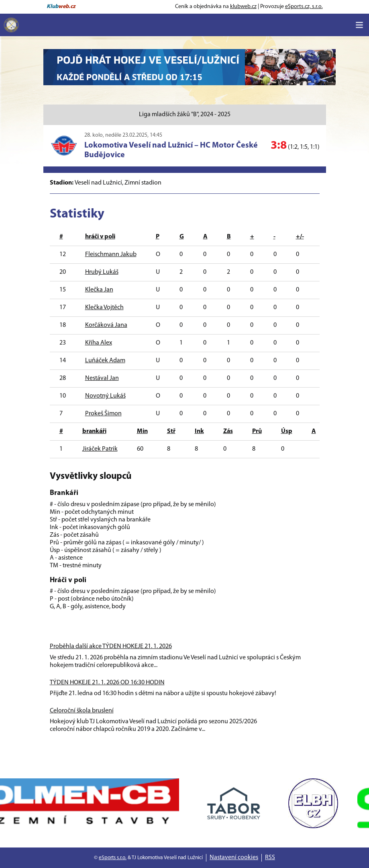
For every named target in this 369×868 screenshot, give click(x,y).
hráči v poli (100, 237)
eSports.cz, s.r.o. (304, 7)
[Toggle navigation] (359, 25)
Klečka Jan (99, 290)
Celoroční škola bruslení (82, 711)
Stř (171, 431)
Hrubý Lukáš (102, 272)
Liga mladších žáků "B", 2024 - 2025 (185, 115)
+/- (300, 237)
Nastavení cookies (234, 858)
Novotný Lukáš (105, 396)
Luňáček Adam (105, 361)
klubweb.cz (243, 7)
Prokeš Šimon (103, 414)
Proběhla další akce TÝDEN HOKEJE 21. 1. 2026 (111, 646)
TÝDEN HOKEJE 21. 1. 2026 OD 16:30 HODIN (107, 683)
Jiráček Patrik (100, 449)
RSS (270, 858)
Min (142, 431)
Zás (228, 431)
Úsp (287, 431)
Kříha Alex (99, 343)
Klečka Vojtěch (104, 308)
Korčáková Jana (106, 325)
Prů (257, 431)
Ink (199, 431)
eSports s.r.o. (113, 858)
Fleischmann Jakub (111, 254)
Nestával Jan (102, 378)
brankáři (94, 431)
